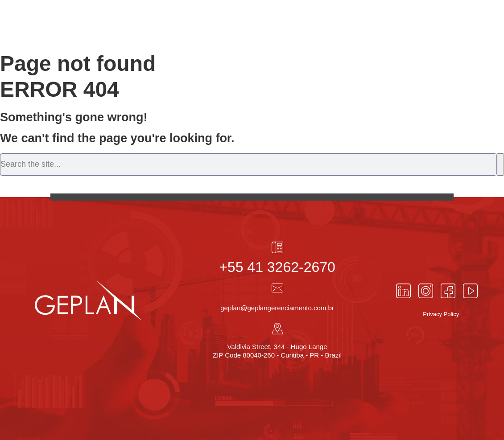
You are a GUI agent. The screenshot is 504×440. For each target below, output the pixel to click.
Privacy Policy (441, 314)
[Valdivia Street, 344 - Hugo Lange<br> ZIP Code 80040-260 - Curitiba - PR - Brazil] (277, 329)
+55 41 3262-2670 (277, 267)
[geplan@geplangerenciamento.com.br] (277, 288)
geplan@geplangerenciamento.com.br (277, 308)
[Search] (500, 164)
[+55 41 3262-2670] (277, 247)
